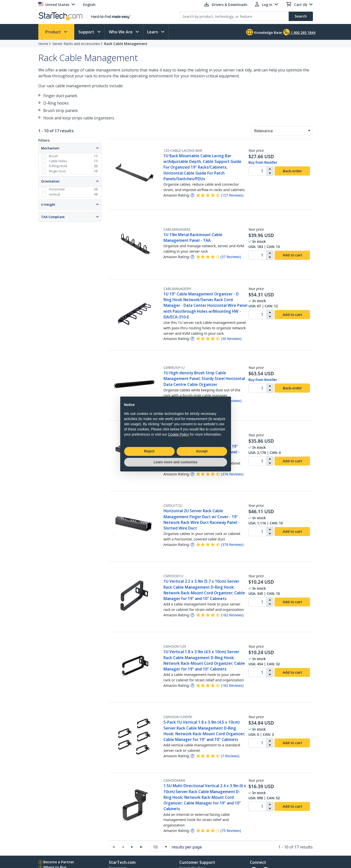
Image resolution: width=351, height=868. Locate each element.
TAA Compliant (53, 217)
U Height (48, 204)
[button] (309, 131)
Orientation (50, 181)
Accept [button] (202, 451)
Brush (53, 156)
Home (43, 44)
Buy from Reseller (263, 162)
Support (87, 32)
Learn (153, 32)
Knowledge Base (264, 32)
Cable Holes (58, 161)
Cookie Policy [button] (178, 434)
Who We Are (121, 32)
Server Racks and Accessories (76, 44)
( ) (232, 195)
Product (54, 32)
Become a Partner (59, 862)
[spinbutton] (257, 171)
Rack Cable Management (126, 44)
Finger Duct (57, 171)
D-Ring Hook (58, 166)
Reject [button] (149, 451)
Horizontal (57, 189)
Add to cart (292, 255)
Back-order (292, 171)
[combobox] (282, 131)
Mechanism (50, 148)
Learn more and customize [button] (175, 462)
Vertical (55, 194)
